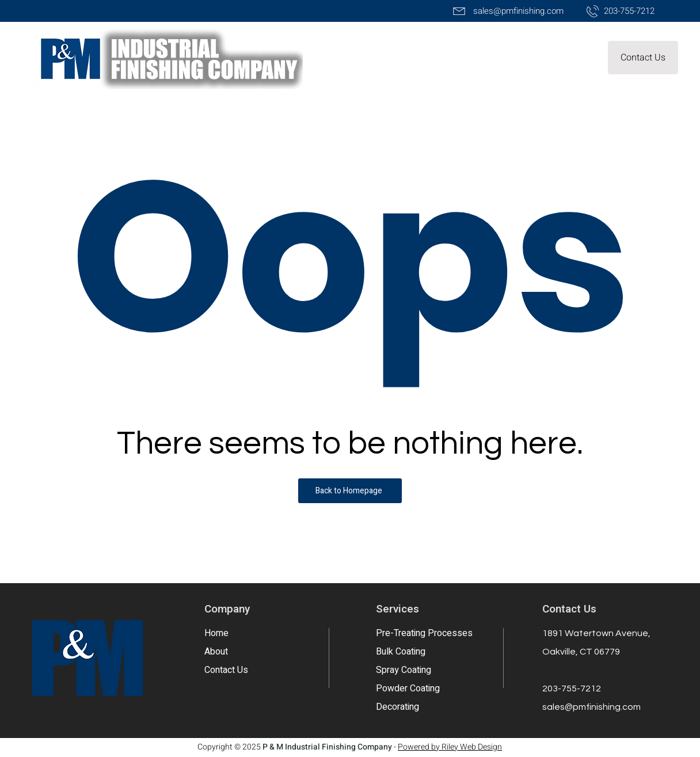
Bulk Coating (401, 652)
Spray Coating (404, 670)
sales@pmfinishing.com (591, 707)
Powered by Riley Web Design (450, 747)
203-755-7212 (572, 688)
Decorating (397, 707)
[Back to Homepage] (350, 491)
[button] (643, 58)
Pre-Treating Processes (424, 633)
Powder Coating (408, 688)
